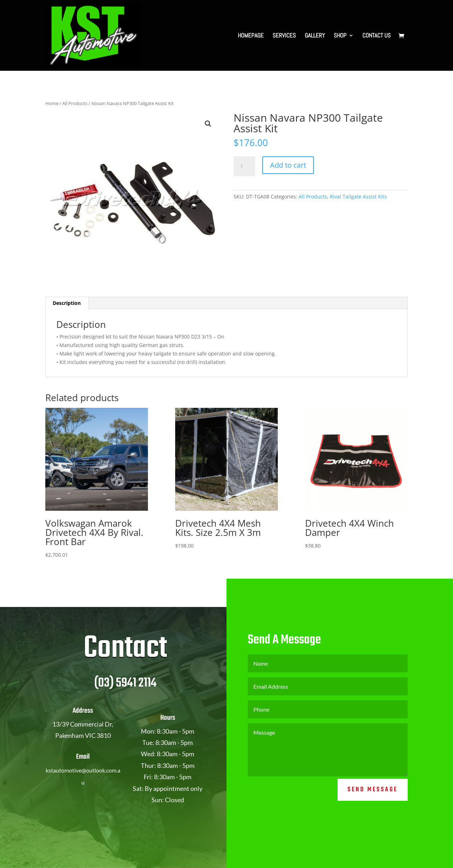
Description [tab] (67, 303)
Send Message (373, 809)
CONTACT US (377, 36)
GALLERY (315, 36)
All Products (75, 103)
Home (52, 103)
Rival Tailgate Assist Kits (358, 196)
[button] (208, 124)
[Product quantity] (244, 166)
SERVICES (284, 36)
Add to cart (288, 165)
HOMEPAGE (251, 36)
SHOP (340, 36)
